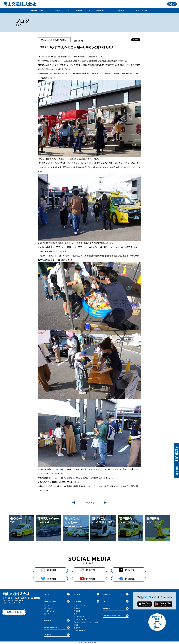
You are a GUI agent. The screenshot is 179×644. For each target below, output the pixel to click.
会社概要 (77, 611)
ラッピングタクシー (51, 611)
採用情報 (121, 10)
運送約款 (77, 628)
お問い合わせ (141, 10)
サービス (58, 10)
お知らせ (79, 10)
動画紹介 (116, 608)
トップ (57, 594)
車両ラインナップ (38, 10)
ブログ (116, 601)
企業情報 (100, 10)
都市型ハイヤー (50, 608)
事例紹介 (57, 635)
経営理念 (77, 608)
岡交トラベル (57, 620)
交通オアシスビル (57, 628)
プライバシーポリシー (116, 616)
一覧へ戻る (89, 503)
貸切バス (47, 614)
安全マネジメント (80, 619)
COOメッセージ (80, 605)
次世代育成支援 (80, 631)
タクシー (47, 605)
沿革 (75, 614)
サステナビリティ (80, 617)
